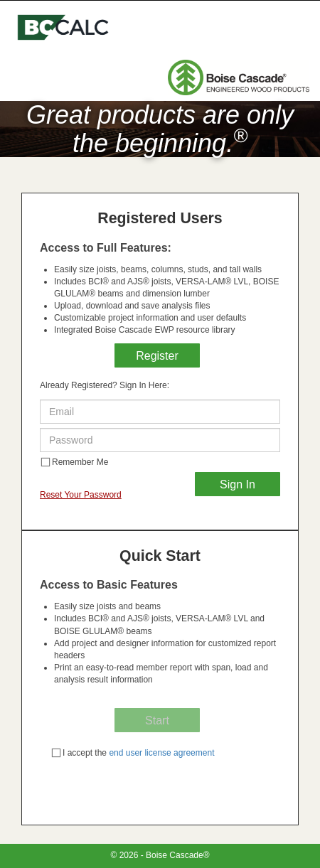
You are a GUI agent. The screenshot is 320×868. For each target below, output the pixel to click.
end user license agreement (160, 753)
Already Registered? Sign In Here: (105, 385)
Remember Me (74, 462)
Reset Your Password (81, 495)
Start (157, 720)
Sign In (238, 484)
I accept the (133, 753)
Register (157, 356)
